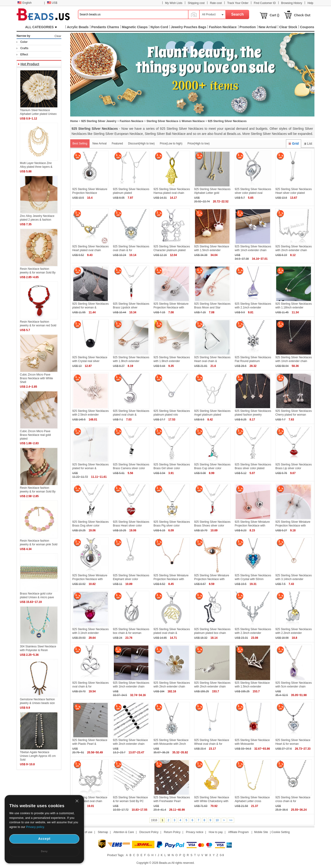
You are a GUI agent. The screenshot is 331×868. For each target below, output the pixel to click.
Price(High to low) (199, 144)
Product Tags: (116, 855)
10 (217, 820)
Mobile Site (261, 832)
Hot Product (30, 64)
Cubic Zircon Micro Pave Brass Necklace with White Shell (36, 378)
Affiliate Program (238, 832)
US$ (52, 3)
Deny (44, 851)
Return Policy (172, 832)
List (308, 144)
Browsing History (292, 3)
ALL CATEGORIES (41, 27)
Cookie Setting (281, 832)
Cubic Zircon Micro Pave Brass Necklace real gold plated (35, 435)
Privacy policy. (35, 827)
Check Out (302, 15)
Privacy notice (195, 832)
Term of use (85, 832)
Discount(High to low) (141, 144)
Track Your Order (238, 3)
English (24, 3)
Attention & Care (124, 832)
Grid (293, 144)
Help (310, 3)
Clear (58, 36)
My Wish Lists (174, 3)
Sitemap (103, 832)
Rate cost (216, 3)
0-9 (222, 855)
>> (231, 820)
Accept (44, 839)
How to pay (216, 832)
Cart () (274, 15)
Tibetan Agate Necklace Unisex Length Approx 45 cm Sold (38, 756)
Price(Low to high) (171, 144)
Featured (117, 144)
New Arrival (99, 144)
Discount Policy (149, 832)
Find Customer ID (265, 3)
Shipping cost (196, 3)
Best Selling (80, 144)
